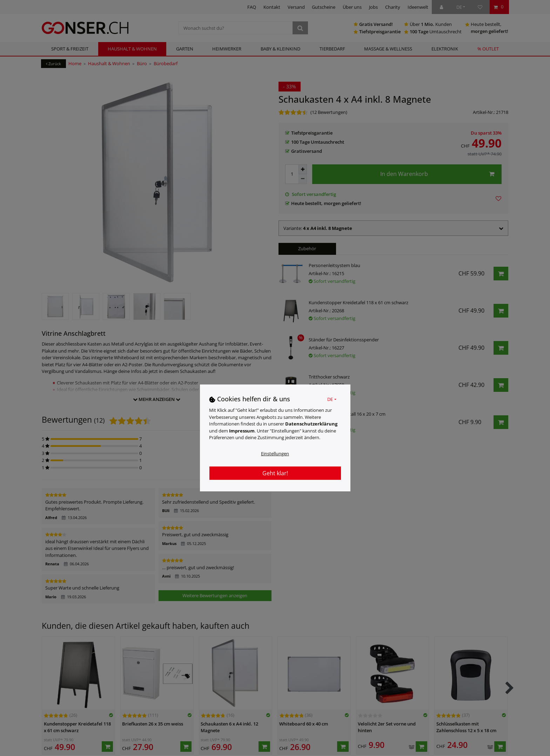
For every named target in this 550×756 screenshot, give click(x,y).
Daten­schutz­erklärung (311, 424)
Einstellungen (275, 454)
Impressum (242, 431)
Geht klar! (275, 473)
